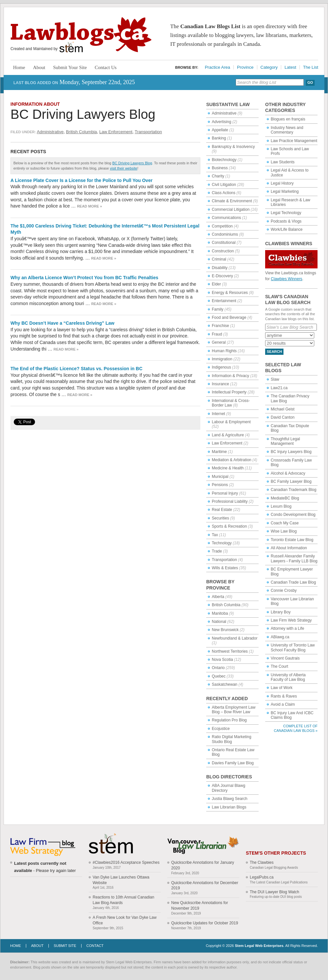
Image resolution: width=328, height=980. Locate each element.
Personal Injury (225, 493)
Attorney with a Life (287, 628)
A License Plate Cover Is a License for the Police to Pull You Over (82, 180)
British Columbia (81, 132)
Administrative (50, 132)
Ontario (218, 668)
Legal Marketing (285, 191)
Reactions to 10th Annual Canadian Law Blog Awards (123, 900)
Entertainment (224, 301)
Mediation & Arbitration (232, 460)
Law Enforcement (116, 132)
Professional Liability (230, 501)
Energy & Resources (230, 293)
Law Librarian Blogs (229, 807)
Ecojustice (221, 729)
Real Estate (222, 510)
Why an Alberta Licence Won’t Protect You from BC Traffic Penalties (84, 278)
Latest (290, 67)
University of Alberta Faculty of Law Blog (288, 677)
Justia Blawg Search (230, 799)
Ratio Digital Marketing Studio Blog (232, 739)
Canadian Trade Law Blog (293, 582)
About (39, 67)
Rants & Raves (284, 696)
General (219, 342)
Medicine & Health (228, 468)
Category (269, 67)
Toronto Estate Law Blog (292, 540)
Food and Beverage (229, 318)
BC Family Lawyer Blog (291, 481)
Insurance (220, 384)
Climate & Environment (232, 201)
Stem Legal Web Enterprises (259, 946)
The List (311, 67)
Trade (217, 551)
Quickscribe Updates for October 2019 (205, 923)
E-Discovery (222, 276)
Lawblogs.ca (81, 35)
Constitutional (224, 243)
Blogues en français (288, 119)
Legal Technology (286, 213)
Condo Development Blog (293, 515)
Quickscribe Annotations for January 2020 (203, 865)
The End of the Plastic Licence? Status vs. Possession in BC (76, 369)
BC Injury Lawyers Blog (291, 452)
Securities (220, 518)
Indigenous (221, 367)
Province (245, 67)
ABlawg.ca (280, 637)
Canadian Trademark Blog (293, 490)
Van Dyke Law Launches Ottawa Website (121, 880)
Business (220, 168)
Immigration (222, 359)
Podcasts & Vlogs (286, 221)
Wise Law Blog (284, 531)
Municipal (220, 477)
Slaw (275, 379)
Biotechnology (224, 160)
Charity (218, 176)
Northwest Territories (230, 651)
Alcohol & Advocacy (288, 473)
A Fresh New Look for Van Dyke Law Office (125, 920)
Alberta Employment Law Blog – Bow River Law (234, 710)
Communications (226, 218)
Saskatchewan (225, 684)
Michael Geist (283, 409)
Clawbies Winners (286, 279)
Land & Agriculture (228, 435)
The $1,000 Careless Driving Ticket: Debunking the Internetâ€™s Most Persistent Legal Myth (105, 229)
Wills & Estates (225, 568)
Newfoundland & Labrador (235, 638)
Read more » (89, 206)
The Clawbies (262, 862)
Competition (222, 226)
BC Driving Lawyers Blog (83, 114)
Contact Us (106, 67)
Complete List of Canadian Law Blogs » (296, 728)
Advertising (221, 122)
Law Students (283, 162)
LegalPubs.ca (262, 877)
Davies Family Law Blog (233, 763)
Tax (215, 535)
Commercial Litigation (231, 209)
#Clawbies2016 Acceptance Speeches (126, 862)
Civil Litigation (224, 185)
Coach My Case (285, 523)
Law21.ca (279, 388)
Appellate (220, 130)
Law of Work (282, 688)
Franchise (220, 326)
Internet (219, 414)
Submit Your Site (70, 67)
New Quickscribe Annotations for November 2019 (200, 906)
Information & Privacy (230, 376)
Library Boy (281, 612)
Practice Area (218, 67)
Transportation (148, 132)
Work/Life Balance (287, 229)
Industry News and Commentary (287, 130)
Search (274, 352)
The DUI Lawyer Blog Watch (274, 892)
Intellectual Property (229, 392)
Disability (220, 268)
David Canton (283, 417)
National (219, 622)
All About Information (289, 548)
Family (218, 309)
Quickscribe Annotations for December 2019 (205, 886)
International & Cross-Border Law (231, 403)
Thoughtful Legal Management (285, 441)
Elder (216, 284)
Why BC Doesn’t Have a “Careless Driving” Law (62, 323)
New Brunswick (225, 630)
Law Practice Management (294, 141)
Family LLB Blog (303, 561)
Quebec (219, 676)
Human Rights (224, 351)
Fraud (217, 334)
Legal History (282, 183)
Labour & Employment (231, 422)
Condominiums (225, 234)
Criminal (219, 259)
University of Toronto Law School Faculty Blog (293, 647)
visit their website (124, 168)
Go (310, 82)
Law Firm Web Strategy (291, 620)
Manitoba (220, 613)
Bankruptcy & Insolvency (233, 147)
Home (19, 67)
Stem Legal (71, 47)
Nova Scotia (222, 660)
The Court (279, 666)
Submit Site (65, 946)
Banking (219, 138)
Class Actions (224, 193)
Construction (223, 251)
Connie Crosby (284, 590)
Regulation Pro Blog (229, 720)
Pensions (220, 485)
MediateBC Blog (285, 498)
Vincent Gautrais (285, 658)
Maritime (219, 452)
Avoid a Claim (283, 704)
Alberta (218, 597)
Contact (95, 946)
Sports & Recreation (229, 526)
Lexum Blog (281, 506)
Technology (222, 543)
